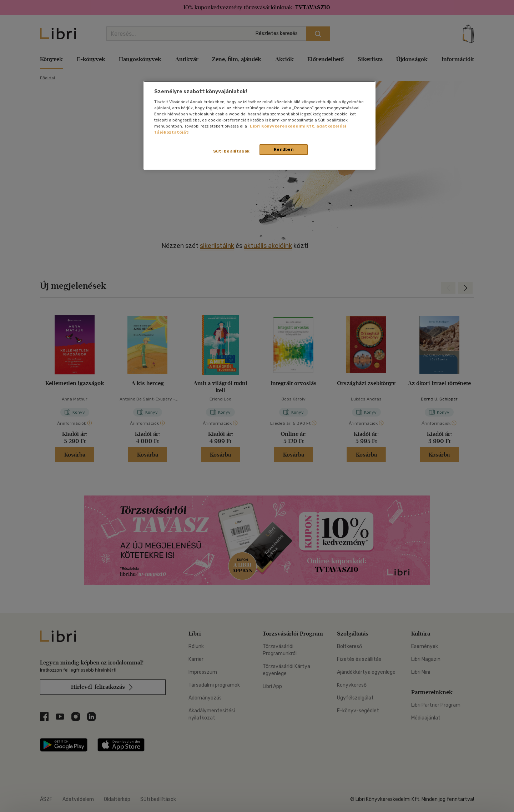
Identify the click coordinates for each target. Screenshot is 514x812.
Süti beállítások (231, 151)
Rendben (284, 149)
